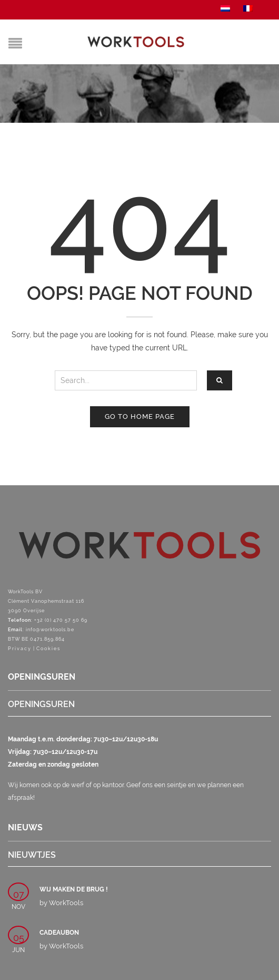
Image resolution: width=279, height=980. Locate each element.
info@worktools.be (50, 630)
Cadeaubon (59, 933)
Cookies (48, 649)
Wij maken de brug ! (74, 889)
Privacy (20, 649)
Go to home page (140, 416)
